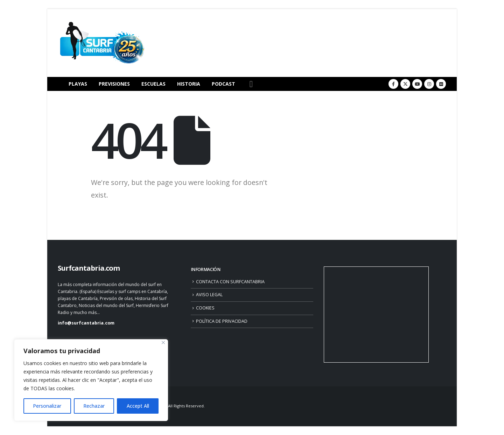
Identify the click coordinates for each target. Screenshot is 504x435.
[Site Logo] (101, 43)
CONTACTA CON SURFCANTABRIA (230, 282)
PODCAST (223, 84)
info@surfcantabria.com (86, 323)
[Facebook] (393, 84)
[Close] (163, 343)
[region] (91, 380)
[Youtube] (417, 84)
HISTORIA (189, 84)
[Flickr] (441, 84)
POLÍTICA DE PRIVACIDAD (222, 321)
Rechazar (94, 406)
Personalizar (47, 406)
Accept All (138, 406)
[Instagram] (429, 84)
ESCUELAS (153, 84)
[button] (251, 84)
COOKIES (205, 308)
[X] (405, 84)
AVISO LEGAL (209, 295)
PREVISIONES (114, 84)
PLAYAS (78, 84)
